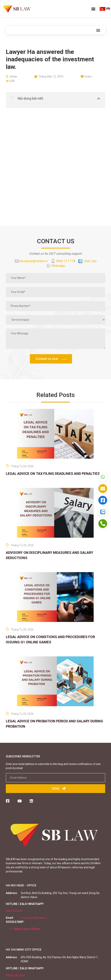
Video (88, 76)
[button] (93, 9)
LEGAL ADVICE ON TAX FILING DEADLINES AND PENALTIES (53, 474)
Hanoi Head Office (27, 929)
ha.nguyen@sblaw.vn (34, 918)
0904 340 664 (14, 911)
